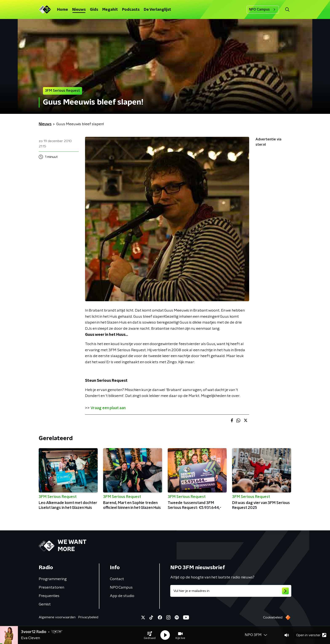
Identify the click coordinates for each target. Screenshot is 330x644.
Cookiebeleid (273, 617)
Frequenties (49, 596)
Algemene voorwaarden (57, 617)
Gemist (45, 604)
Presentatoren (51, 588)
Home (63, 10)
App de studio (122, 596)
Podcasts (131, 10)
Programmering (53, 579)
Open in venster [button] (311, 635)
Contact (117, 579)
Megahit (110, 10)
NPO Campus (263, 9)
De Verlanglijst (157, 10)
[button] (150, 635)
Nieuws (79, 10)
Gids (94, 10)
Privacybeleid (88, 617)
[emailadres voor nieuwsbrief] (231, 591)
